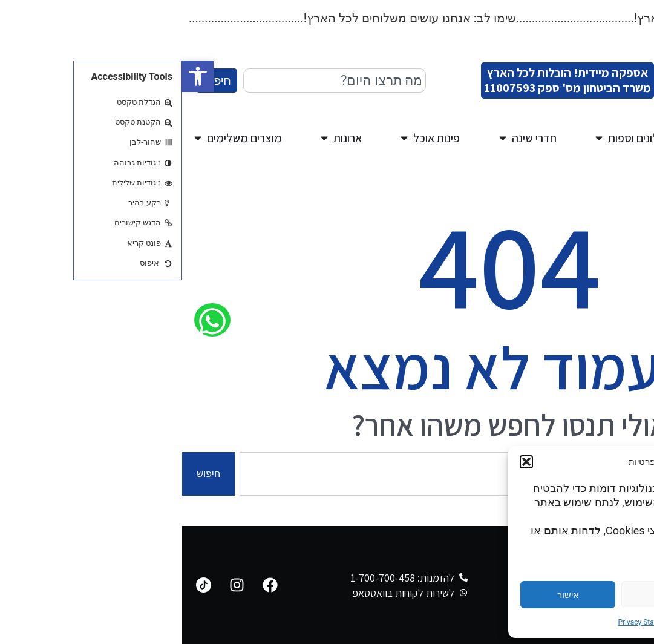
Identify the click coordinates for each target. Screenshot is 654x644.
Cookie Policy (523, 622)
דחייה (487, 595)
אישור (386, 595)
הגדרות (588, 595)
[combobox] (152, 80)
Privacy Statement (465, 622)
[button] (16, 76)
